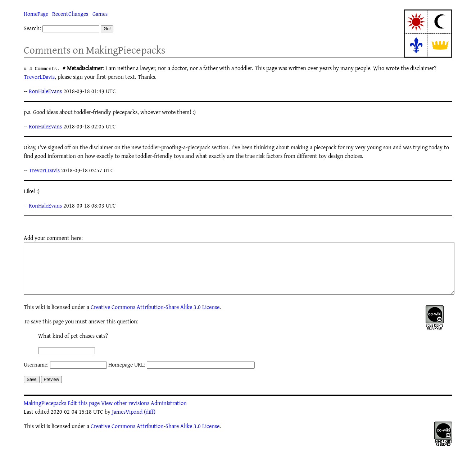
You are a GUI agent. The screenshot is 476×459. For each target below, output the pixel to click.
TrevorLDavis (39, 77)
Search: (32, 28)
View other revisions (125, 414)
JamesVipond (127, 422)
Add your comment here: (53, 238)
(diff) (150, 422)
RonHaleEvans (45, 91)
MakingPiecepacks (45, 414)
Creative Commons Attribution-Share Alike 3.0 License (155, 318)
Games (100, 14)
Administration (169, 414)
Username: (36, 375)
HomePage (36, 14)
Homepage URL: (127, 375)
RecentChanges (70, 14)
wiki (40, 318)
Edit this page (84, 414)
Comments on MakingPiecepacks (94, 50)
